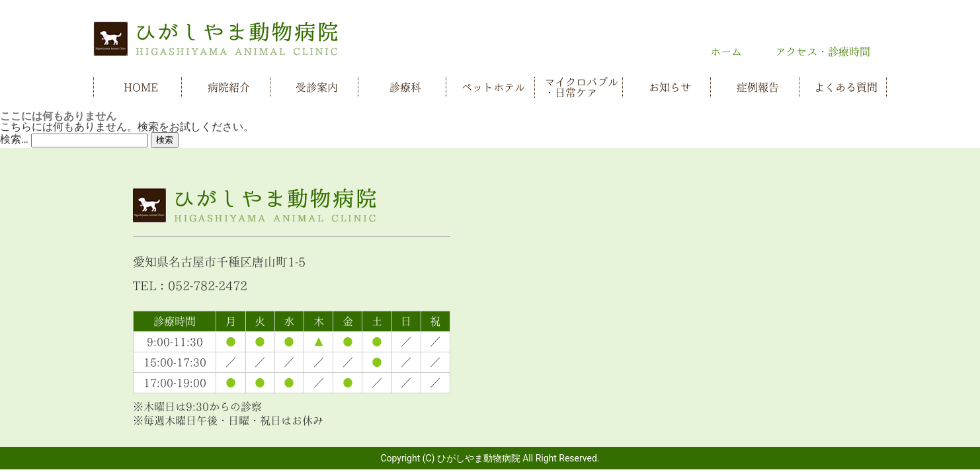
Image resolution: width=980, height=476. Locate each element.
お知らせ (670, 87)
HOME (141, 87)
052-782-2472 (208, 286)
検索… (14, 139)
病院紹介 (229, 87)
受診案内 (317, 87)
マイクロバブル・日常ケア (581, 87)
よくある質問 (846, 87)
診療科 (405, 87)
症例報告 (758, 87)
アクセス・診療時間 (823, 52)
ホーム (726, 52)
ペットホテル (493, 87)
